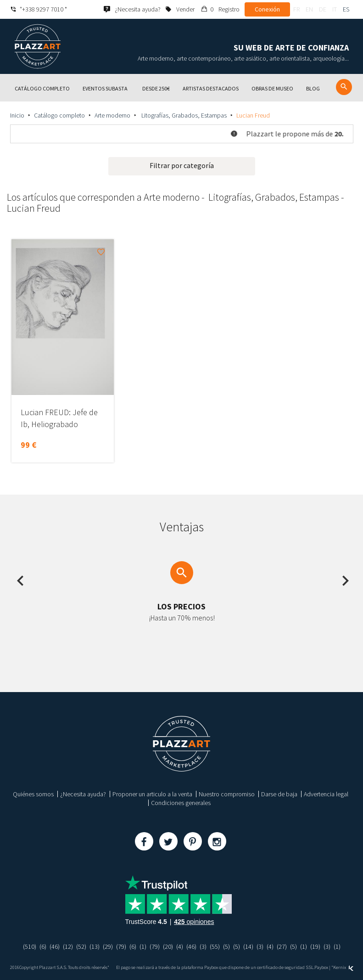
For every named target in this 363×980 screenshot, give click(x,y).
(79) (121, 946)
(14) (248, 946)
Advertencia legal (326, 794)
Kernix (343, 967)
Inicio (17, 115)
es (346, 9)
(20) (168, 946)
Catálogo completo (59, 115)
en (309, 9)
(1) (143, 946)
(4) (180, 946)
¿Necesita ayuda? (83, 794)
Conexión (267, 9)
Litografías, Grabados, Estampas (183, 115)
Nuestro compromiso (227, 794)
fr (296, 9)
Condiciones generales (181, 803)
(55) (215, 946)
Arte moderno (112, 115)
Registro (229, 9)
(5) (226, 946)
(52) (81, 946)
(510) (30, 946)
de (323, 9)
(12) (68, 946)
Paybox (321, 967)
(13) (95, 946)
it (335, 9)
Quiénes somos (33, 794)
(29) (108, 946)
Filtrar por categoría (182, 165)
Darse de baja (279, 794)
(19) (315, 946)
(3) (203, 946)
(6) (43, 946)
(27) (282, 946)
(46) (55, 946)
